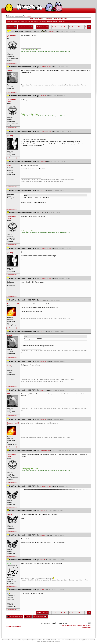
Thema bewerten (26, 27)
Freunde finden (56, 640)
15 (79, 27)
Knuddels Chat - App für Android (22, 640)
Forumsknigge (63, 19)
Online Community (90, 640)
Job (58, 641)
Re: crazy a (42, 511)
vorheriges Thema (15, 616)
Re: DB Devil (52, 31)
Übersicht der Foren (36, 19)
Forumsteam (39, 22)
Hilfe (55, 19)
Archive (31, 22)
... (59, 27)
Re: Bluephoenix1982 (44, 451)
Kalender (49, 19)
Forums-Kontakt (65, 626)
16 (83, 27)
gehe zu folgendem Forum (48, 623)
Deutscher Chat (6, 640)
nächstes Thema (40, 616)
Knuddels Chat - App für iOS (42, 640)
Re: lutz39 (41, 590)
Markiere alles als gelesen (14, 626)
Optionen (12, 27)
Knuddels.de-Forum (13, 22)
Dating (81, 640)
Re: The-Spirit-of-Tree (45, 67)
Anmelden (27, 16)
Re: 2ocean (42, 190)
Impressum (52, 641)
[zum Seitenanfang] (12, 63)
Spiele (76, 640)
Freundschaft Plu (67, 640)
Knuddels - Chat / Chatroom (79, 626)
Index (28, 616)
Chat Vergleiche (42, 641)
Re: (40, 213)
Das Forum (24, 22)
